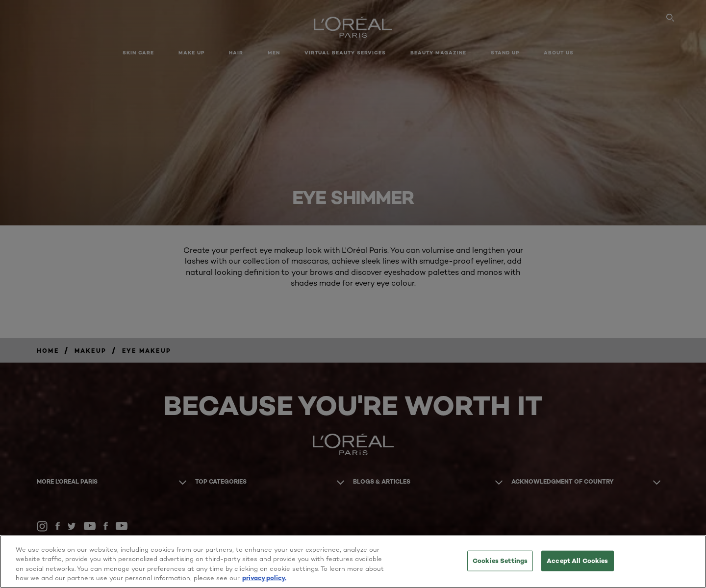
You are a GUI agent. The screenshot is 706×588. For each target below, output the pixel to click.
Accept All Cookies (577, 561)
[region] (353, 562)
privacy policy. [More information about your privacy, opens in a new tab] (264, 578)
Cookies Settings (500, 561)
